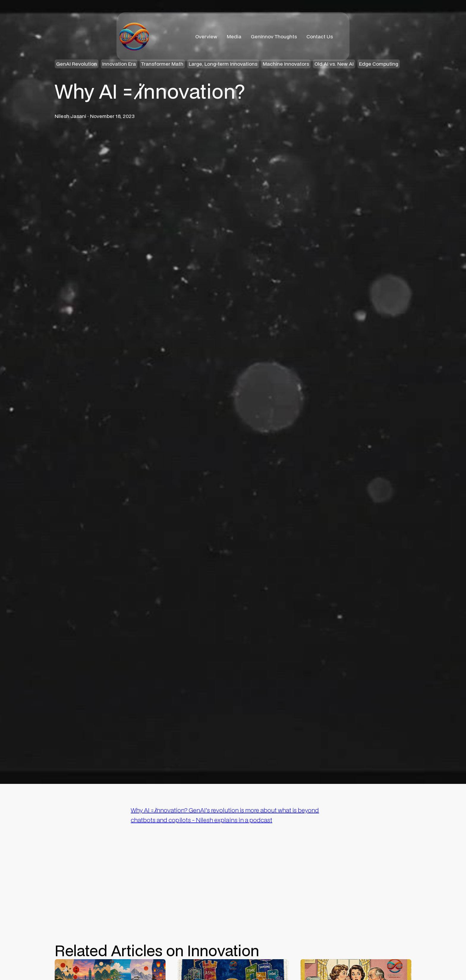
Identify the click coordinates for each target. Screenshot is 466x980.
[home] (134, 37)
